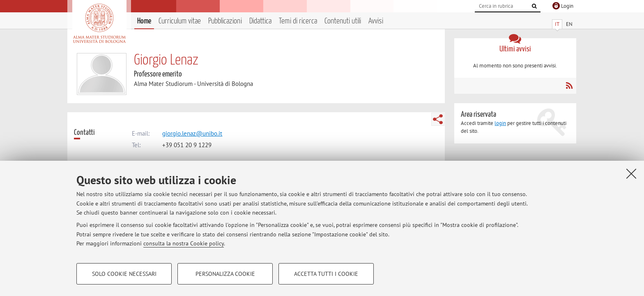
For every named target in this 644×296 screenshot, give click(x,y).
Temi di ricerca (298, 21)
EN (569, 24)
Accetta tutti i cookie (326, 274)
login (500, 123)
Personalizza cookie (225, 274)
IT (557, 24)
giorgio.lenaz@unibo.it (192, 133)
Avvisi (376, 21)
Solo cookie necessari (124, 274)
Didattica (260, 21)
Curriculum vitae (180, 21)
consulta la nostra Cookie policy (184, 243)
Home (144, 21)
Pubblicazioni (225, 21)
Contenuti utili (343, 21)
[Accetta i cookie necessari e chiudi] (631, 173)
